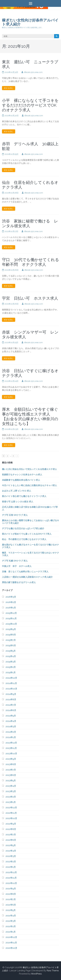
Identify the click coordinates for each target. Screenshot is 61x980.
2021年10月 (11, 883)
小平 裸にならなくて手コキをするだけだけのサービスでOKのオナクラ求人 (30, 105)
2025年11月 (11, 618)
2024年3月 (11, 727)
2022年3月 (11, 856)
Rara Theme (53, 971)
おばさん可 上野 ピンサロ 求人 (17, 491)
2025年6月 (11, 645)
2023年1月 (11, 802)
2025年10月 (11, 624)
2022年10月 (11, 818)
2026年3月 (11, 597)
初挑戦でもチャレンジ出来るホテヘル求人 (22, 475)
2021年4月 (11, 916)
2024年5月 (11, 716)
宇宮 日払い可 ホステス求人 (30, 298)
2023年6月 (11, 775)
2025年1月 (11, 673)
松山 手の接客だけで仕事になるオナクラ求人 (24, 539)
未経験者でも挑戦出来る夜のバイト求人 (21, 480)
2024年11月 (11, 683)
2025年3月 (11, 662)
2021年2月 (11, 926)
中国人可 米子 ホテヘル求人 (17, 566)
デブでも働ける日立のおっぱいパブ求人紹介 (23, 528)
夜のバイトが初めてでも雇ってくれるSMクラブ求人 (27, 534)
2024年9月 (11, 694)
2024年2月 (11, 732)
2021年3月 (11, 921)
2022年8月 (11, 829)
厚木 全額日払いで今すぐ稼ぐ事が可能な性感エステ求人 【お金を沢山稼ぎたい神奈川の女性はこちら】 (30, 416)
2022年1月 (11, 867)
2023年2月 (11, 797)
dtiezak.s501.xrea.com (33, 72)
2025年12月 (11, 613)
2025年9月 (11, 629)
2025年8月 (11, 635)
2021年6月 (11, 905)
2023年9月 (11, 759)
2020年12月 (11, 937)
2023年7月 (11, 770)
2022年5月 (11, 845)
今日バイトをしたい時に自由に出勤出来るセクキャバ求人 (29, 485)
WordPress (36, 974)
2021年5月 (11, 910)
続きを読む (9, 88)
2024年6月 (11, 710)
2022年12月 (11, 808)
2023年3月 (11, 791)
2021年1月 (11, 932)
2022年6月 (11, 840)
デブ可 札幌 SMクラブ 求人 (15, 561)
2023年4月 (11, 786)
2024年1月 (11, 737)
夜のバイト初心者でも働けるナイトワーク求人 (24, 496)
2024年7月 (11, 705)
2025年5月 (11, 651)
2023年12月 (11, 743)
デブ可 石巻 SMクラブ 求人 (15, 515)
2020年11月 (11, 943)
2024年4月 (11, 721)
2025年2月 (11, 667)
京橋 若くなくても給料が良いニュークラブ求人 (25, 572)
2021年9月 (11, 889)
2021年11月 (11, 878)
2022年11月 (11, 813)
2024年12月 (11, 678)
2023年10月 (11, 754)
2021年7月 (11, 899)
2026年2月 (11, 602)
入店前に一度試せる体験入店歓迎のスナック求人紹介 (27, 577)
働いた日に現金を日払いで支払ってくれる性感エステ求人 (29, 469)
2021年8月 (11, 894)
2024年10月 (11, 689)
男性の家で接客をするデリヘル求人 (19, 582)
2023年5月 (11, 781)
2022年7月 (11, 835)
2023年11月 (11, 748)
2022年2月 (11, 862)
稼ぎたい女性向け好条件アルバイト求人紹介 (30, 22)
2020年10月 (11, 948)
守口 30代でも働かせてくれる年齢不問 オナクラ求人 (30, 262)
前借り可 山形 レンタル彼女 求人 (18, 502)
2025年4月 (11, 656)
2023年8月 (11, 764)
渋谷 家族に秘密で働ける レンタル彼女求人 (30, 223)
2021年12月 (11, 872)
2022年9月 (11, 824)
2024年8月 (11, 700)
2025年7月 (11, 640)
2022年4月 (11, 851)
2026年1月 (11, 608)
